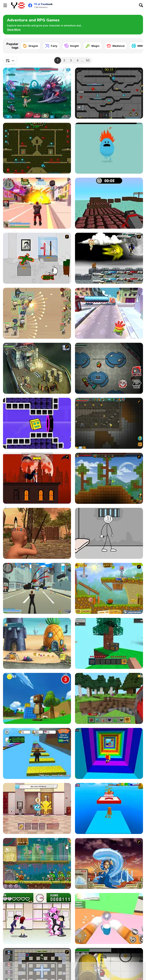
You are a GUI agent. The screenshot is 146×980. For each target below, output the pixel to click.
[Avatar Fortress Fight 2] (109, 863)
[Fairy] (51, 46)
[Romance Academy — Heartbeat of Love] (37, 918)
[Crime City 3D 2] (37, 203)
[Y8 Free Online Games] (18, 5)
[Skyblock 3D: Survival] (109, 643)
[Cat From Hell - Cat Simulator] (109, 918)
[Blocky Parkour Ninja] (109, 203)
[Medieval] (116, 46)
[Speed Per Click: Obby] (37, 753)
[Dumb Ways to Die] (109, 148)
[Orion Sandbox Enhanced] (109, 423)
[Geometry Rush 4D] (37, 423)
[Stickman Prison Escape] (109, 533)
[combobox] (10, 60)
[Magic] (93, 46)
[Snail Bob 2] (109, 588)
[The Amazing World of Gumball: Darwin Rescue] (37, 808)
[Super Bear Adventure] (37, 698)
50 (88, 60)
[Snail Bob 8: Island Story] (37, 863)
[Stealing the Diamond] (37, 258)
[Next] (137, 45)
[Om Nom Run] (109, 313)
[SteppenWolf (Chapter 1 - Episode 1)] (37, 368)
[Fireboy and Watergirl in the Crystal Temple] (109, 93)
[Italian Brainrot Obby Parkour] (109, 808)
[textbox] (10, 60)
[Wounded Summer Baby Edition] (37, 533)
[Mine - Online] (109, 698)
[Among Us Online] (109, 368)
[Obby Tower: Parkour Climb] (109, 753)
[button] (14, 30)
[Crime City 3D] (37, 588)
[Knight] (72, 46)
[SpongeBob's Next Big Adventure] (37, 643)
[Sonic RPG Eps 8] (109, 258)
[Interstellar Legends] (37, 93)
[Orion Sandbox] (109, 478)
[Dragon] (30, 46)
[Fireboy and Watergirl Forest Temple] (37, 148)
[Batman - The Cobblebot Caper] (37, 478)
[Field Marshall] (37, 313)
